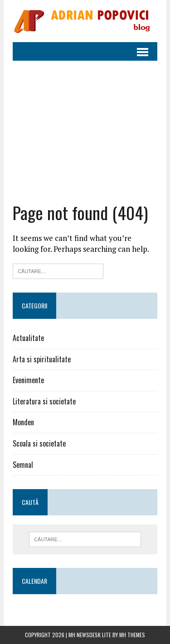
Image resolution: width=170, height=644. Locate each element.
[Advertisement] (85, 131)
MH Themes (132, 635)
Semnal (23, 465)
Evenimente (28, 380)
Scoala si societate (39, 443)
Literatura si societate (44, 401)
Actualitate (28, 338)
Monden (23, 422)
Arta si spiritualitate (42, 359)
